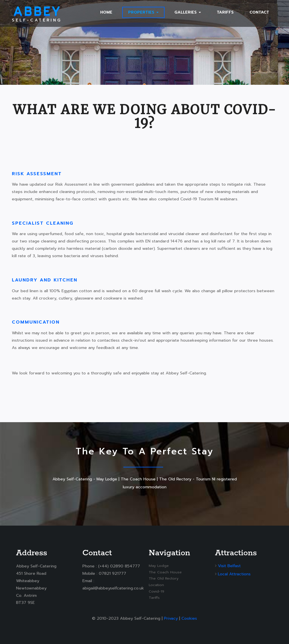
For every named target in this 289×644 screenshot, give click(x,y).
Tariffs (154, 598)
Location (156, 585)
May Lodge (159, 566)
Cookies (189, 618)
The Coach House (165, 572)
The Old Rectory (164, 578)
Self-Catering (37, 13)
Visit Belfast (229, 566)
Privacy (171, 618)
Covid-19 (156, 591)
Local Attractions (234, 574)
